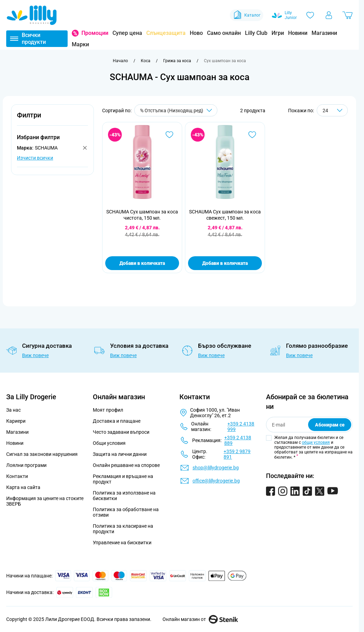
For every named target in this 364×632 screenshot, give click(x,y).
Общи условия (109, 443)
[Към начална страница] (120, 61)
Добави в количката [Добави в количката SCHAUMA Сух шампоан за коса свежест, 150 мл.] (225, 263)
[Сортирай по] (176, 110)
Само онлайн (224, 33)
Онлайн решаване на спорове (126, 465)
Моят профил (108, 410)
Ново (196, 33)
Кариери (16, 421)
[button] (52, 119)
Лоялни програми (26, 465)
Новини (298, 33)
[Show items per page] (332, 110)
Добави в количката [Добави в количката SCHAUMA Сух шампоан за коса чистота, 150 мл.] (142, 263)
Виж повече (35, 355)
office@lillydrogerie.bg (216, 481)
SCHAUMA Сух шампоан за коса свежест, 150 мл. (225, 215)
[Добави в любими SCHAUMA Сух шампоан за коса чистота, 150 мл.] (169, 135)
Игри (278, 33)
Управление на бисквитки (122, 543)
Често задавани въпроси (121, 432)
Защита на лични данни (120, 454)
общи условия (316, 442)
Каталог (247, 15)
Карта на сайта (23, 487)
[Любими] (310, 15)
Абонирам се (330, 425)
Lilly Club (256, 33)
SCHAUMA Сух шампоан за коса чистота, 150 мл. (142, 215)
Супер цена (127, 33)
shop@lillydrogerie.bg (216, 468)
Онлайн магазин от (200, 619)
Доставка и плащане (117, 421)
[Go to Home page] (32, 15)
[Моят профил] (329, 15)
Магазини (324, 33)
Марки (80, 44)
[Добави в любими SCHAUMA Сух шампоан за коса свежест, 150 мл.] (252, 135)
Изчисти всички (35, 158)
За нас (13, 410)
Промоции (95, 33)
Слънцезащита (166, 33)
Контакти (17, 476)
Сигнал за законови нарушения (42, 454)
